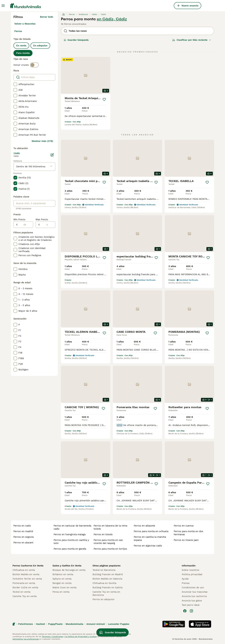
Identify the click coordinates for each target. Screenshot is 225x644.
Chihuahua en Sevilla (104, 583)
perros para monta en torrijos (110, 549)
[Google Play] (174, 624)
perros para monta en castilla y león (71, 542)
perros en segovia (24, 537)
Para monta (23, 53)
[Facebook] (185, 611)
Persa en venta (61, 592)
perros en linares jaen (186, 540)
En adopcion (40, 46)
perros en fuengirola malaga (70, 534)
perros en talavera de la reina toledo (110, 527)
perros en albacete (144, 526)
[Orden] (192, 40)
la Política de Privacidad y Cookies (81, 637)
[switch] (34, 65)
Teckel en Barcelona (104, 570)
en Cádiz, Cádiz (112, 19)
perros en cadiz (22, 526)
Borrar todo (47, 17)
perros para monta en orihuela (151, 531)
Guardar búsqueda (76, 40)
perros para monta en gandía (70, 549)
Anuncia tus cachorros (194, 596)
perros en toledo (103, 534)
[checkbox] (15, 84)
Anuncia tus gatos (192, 601)
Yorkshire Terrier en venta (27, 579)
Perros (18, 31)
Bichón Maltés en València (107, 579)
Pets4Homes (25, 624)
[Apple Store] (200, 624)
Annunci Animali (96, 624)
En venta (21, 46)
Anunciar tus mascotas (195, 592)
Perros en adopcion (103, 599)
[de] (25, 225)
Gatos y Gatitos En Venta (67, 566)
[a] (48, 225)
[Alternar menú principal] (3, 6)
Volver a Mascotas (25, 24)
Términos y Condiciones (52, 637)
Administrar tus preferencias (26, 639)
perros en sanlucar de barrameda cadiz (72, 527)
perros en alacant (23, 543)
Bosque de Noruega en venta (69, 570)
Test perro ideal (191, 605)
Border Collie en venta (25, 587)
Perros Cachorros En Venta (28, 566)
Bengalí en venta (62, 583)
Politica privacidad (192, 574)
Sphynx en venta (62, 579)
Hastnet (40, 624)
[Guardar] (104, 99)
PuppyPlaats (55, 624)
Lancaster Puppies (119, 624)
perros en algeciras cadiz (148, 546)
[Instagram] (191, 611)
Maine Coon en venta (64, 587)
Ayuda (185, 579)
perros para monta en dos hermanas (188, 533)
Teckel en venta (21, 592)
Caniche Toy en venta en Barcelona (106, 593)
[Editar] (52, 155)
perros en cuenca (184, 526)
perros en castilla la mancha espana (150, 538)
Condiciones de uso (193, 587)
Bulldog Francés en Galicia (107, 587)
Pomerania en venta (24, 583)
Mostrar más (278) (42, 141)
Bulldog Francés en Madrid (108, 574)
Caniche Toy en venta (25, 596)
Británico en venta (63, 574)
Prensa (186, 583)
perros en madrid (23, 531)
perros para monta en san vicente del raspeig (108, 542)
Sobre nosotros (190, 570)
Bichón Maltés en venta (26, 574)
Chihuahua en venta (24, 570)
